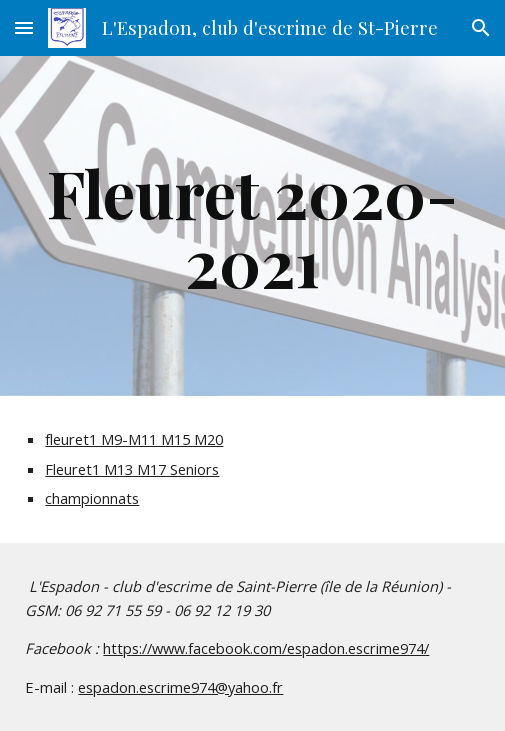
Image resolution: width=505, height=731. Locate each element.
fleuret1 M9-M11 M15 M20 (134, 439)
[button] (24, 27)
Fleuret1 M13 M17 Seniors (132, 469)
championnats (92, 498)
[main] (252, 226)
